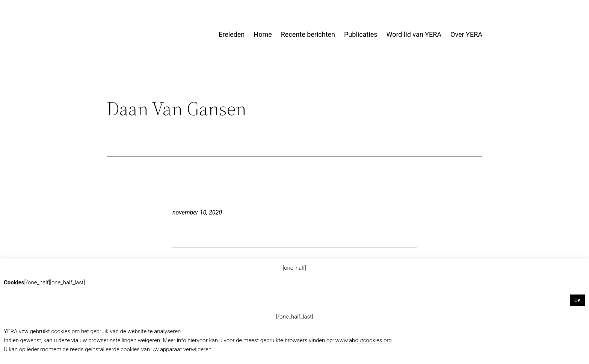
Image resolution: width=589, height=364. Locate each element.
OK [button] (578, 300)
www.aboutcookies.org (363, 340)
